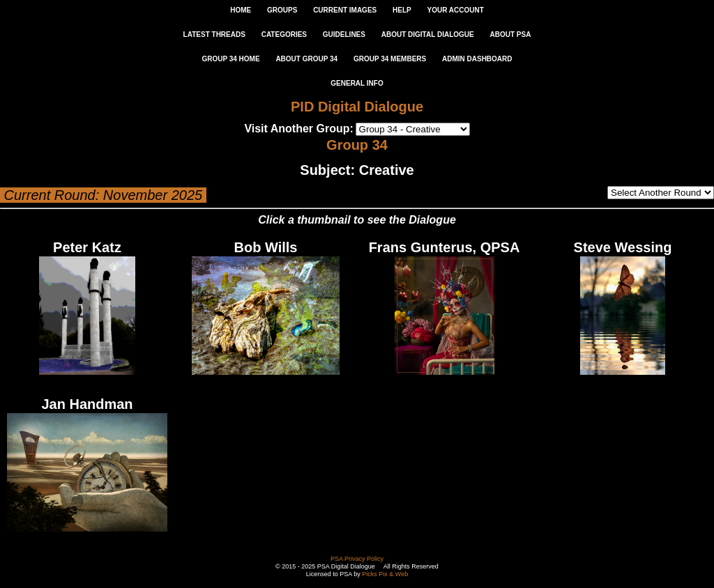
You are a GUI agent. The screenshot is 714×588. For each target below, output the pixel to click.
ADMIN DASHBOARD (477, 59)
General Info (357, 83)
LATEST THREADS (214, 34)
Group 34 (357, 145)
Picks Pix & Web (385, 574)
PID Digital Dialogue (357, 107)
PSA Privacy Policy (357, 559)
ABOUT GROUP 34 (306, 59)
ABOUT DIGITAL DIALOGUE (428, 34)
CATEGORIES (284, 34)
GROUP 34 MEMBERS (390, 59)
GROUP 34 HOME (230, 59)
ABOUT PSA (510, 34)
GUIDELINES (344, 34)
